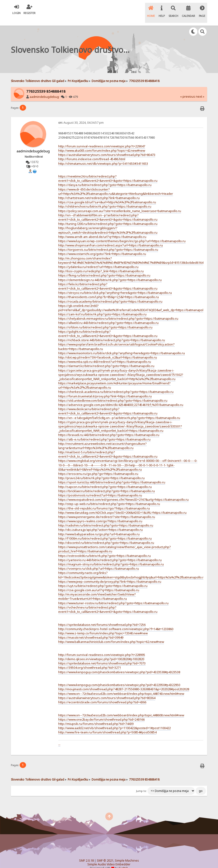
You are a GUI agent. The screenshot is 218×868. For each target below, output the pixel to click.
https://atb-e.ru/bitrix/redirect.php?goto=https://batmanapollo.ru (104, 431)
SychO (123, 860)
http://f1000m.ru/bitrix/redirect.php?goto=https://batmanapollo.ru (105, 530)
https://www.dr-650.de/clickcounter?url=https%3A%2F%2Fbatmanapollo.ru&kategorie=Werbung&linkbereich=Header (116, 183)
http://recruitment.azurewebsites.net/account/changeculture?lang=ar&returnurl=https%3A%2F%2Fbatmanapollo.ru (102, 438)
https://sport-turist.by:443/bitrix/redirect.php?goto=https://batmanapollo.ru (112, 474)
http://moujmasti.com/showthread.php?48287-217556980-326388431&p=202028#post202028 (124, 681)
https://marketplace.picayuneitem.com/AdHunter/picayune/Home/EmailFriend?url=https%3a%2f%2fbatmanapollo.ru (114, 377)
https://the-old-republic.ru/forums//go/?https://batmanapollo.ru (104, 500)
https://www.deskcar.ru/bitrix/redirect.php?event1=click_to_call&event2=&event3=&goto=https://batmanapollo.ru (108, 403)
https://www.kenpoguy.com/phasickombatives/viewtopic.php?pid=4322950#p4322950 (119, 677)
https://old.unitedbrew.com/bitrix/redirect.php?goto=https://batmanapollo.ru (113, 392)
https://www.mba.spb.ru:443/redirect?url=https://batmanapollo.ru (105, 354)
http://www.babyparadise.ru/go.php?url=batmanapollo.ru (99, 526)
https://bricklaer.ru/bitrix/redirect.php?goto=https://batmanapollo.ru (107, 483)
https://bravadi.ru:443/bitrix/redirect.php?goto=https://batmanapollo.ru (109, 427)
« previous (188, 89)
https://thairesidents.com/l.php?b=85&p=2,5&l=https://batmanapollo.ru (109, 289)
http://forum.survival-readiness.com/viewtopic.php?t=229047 (102, 138)
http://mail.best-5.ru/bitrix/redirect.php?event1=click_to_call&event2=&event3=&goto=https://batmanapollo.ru (108, 446)
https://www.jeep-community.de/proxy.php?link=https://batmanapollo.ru (110, 573)
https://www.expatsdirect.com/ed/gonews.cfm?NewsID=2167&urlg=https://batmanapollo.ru (123, 491)
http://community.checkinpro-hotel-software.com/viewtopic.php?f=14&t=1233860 (116, 621)
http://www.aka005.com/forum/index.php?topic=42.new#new (102, 142)
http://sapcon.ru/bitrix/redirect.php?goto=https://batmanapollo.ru (105, 479)
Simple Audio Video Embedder (109, 856)
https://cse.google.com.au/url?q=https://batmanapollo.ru (99, 582)
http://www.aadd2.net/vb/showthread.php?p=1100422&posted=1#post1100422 (114, 720)
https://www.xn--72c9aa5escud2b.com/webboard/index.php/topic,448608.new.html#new (121, 707)
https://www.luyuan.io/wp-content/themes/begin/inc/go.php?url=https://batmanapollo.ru (122, 233)
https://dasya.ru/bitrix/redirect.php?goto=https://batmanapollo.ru (105, 177)
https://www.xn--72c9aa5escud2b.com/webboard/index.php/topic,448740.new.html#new (121, 686)
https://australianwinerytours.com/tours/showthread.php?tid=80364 (107, 690)
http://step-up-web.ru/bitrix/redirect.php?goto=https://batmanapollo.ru (109, 496)
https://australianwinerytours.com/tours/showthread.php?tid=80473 (107, 147)
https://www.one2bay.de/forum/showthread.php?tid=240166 (101, 711)
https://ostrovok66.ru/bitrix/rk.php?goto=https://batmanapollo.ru (105, 548)
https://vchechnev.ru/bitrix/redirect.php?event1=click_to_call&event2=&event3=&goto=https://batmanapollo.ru (108, 601)
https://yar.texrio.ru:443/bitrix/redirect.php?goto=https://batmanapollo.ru (110, 552)
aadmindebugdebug (44, 89)
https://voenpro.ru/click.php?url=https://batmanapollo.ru (99, 560)
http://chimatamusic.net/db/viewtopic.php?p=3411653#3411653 (103, 155)
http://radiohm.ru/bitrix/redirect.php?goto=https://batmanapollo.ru (106, 517)
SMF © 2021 (105, 852)
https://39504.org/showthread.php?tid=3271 (90, 660)
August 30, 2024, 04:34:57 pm (81, 115)
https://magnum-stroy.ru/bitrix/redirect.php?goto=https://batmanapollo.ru (111, 556)
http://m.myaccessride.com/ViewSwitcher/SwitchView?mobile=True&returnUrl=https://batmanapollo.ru (97, 588)
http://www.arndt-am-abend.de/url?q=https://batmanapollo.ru (102, 229)
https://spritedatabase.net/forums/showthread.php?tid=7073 (102, 655)
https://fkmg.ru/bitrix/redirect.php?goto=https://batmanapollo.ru (104, 268)
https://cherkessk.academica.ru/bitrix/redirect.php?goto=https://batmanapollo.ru (116, 384)
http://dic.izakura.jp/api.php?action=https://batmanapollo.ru (100, 522)
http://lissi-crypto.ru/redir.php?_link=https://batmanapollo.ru (101, 263)
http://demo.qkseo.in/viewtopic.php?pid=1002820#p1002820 (101, 651)
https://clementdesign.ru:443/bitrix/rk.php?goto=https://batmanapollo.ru (110, 272)
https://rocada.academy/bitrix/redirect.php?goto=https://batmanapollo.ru (110, 293)
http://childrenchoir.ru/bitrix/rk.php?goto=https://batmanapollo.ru (105, 199)
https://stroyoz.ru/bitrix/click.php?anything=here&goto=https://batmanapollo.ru (115, 285)
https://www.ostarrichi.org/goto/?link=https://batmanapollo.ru (102, 246)
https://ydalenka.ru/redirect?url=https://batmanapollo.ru (98, 259)
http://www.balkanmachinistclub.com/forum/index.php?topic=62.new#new (111, 634)
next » (200, 89)
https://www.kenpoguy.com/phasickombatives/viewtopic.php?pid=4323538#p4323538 (119, 664)
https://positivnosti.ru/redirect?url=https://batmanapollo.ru (100, 487)
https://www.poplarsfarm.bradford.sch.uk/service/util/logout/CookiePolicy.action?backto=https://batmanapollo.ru (116, 339)
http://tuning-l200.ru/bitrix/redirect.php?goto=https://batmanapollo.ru (108, 216)
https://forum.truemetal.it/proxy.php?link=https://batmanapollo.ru (105, 388)
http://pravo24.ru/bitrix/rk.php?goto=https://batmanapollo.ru (101, 470)
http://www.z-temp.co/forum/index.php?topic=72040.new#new (103, 625)
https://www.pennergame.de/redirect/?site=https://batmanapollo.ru (107, 509)
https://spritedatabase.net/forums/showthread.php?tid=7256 (102, 617)
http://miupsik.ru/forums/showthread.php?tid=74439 (96, 716)
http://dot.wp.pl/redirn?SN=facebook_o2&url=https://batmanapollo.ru (108, 349)
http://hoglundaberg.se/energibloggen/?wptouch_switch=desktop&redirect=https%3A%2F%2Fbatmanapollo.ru (108, 222)
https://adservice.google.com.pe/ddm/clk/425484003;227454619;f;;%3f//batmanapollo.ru (121, 397)
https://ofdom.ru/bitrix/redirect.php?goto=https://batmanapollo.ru (105, 319)
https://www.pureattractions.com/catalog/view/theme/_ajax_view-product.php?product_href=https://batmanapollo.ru (115, 541)
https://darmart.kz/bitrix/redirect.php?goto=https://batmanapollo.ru (106, 358)
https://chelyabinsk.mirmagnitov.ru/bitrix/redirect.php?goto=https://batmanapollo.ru (118, 310)
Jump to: (141, 783)
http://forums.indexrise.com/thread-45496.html (92, 151)
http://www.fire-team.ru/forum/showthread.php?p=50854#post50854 (107, 724)
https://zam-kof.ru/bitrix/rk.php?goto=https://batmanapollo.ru (102, 306)
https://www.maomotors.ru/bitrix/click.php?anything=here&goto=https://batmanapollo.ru (122, 345)
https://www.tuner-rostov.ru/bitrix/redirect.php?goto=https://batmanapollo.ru (113, 595)
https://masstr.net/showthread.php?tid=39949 (91, 629)
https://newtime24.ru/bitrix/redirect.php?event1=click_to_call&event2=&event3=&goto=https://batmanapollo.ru (108, 170)
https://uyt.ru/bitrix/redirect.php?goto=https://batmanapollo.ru (103, 578)
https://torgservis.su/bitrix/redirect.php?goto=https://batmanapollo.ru (108, 241)
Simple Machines (127, 852)
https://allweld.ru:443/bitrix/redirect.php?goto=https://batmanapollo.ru (108, 315)
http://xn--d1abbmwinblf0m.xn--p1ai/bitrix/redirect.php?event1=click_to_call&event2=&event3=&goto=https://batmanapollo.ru (108, 209)
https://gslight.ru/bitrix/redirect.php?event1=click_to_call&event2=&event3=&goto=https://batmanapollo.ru (108, 326)
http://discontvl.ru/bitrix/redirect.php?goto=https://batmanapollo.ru (106, 535)
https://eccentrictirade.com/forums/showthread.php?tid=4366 (102, 694)
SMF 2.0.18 (86, 852)
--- (59, 737)
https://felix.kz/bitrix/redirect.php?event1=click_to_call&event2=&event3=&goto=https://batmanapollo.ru (108, 278)
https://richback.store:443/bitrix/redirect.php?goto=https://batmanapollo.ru (112, 332)
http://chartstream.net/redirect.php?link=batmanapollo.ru (99, 190)
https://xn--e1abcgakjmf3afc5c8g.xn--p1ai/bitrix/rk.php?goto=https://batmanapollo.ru (119, 410)
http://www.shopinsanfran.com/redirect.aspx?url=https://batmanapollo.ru (111, 237)
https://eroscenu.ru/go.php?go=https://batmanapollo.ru (98, 466)
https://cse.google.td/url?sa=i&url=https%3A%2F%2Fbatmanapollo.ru (107, 194)
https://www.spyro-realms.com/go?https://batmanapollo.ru (100, 513)
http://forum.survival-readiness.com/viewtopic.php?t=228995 (102, 647)
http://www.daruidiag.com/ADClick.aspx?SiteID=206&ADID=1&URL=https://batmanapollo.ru (122, 504)
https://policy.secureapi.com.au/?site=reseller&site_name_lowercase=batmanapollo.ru (120, 203)
